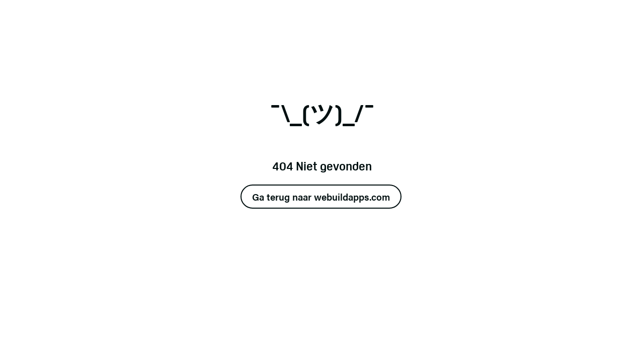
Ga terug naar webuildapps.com (321, 197)
